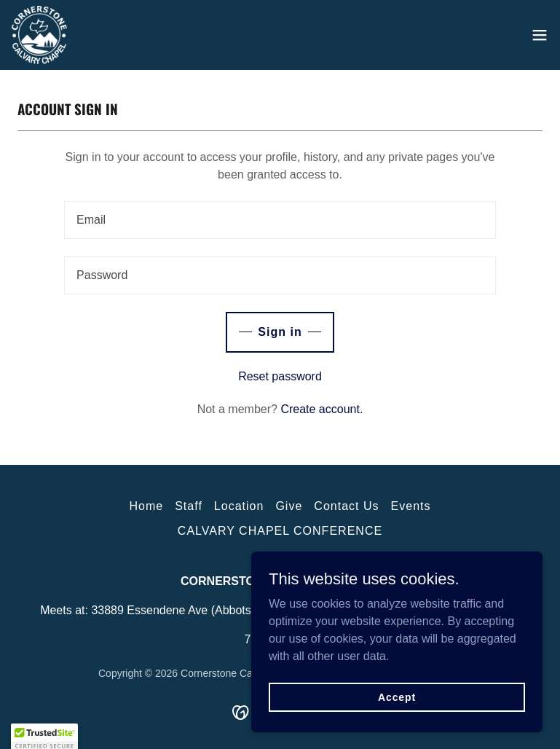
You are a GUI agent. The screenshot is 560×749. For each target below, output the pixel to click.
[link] (39, 35)
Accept (397, 697)
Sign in (280, 332)
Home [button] (146, 506)
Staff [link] (189, 506)
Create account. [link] (322, 409)
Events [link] (411, 506)
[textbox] (280, 220)
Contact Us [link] (346, 506)
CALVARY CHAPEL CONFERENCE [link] (280, 531)
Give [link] (289, 506)
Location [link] (239, 506)
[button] (540, 35)
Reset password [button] (280, 376)
